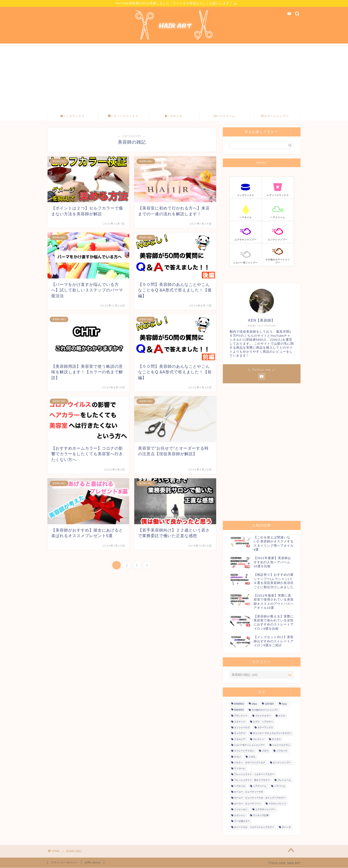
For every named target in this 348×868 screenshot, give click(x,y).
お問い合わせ (93, 863)
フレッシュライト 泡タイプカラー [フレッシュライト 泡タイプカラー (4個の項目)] (252, 780)
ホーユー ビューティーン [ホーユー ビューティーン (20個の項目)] (247, 804)
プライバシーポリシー (64, 863)
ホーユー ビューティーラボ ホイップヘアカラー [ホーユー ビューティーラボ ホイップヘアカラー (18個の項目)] (260, 798)
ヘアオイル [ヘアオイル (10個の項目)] (240, 786)
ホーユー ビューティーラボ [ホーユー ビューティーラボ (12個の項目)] (249, 792)
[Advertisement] (174, 77)
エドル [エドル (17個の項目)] (282, 716)
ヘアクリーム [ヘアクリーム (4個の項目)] (260, 786)
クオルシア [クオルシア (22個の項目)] (240, 739)
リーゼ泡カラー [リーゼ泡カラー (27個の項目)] (242, 822)
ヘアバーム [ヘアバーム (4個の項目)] (280, 786)
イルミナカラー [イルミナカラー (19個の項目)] (263, 716)
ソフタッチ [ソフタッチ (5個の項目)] (282, 751)
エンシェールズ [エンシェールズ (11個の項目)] (242, 728)
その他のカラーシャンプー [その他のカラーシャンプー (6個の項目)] (265, 710)
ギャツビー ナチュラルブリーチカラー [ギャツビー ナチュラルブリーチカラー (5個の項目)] (272, 734)
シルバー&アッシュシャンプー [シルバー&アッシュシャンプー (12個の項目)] (249, 745)
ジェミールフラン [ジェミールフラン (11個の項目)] (281, 745)
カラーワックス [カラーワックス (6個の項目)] (265, 728)
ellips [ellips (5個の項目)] (254, 704)
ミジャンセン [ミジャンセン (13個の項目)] (241, 810)
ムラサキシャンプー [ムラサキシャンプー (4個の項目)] (265, 810)
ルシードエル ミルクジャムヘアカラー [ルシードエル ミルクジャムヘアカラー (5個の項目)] (254, 827)
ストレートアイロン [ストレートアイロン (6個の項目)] (244, 751)
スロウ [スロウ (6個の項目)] (265, 751)
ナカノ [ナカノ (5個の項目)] (237, 757)
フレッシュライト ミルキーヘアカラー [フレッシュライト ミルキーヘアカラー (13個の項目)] (254, 775)
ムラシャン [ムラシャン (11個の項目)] (240, 816)
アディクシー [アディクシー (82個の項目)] (241, 716)
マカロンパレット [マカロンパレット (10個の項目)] (277, 804)
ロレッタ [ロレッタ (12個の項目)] (286, 827)
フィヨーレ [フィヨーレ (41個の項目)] (240, 769)
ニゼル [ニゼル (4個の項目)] (252, 757)
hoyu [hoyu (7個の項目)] (284, 704)
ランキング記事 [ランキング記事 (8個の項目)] (261, 816)
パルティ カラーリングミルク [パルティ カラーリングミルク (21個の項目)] (250, 763)
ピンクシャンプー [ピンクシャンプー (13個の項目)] (282, 763)
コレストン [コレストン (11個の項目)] (259, 739)
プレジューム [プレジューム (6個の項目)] (284, 780)
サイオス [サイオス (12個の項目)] (276, 739)
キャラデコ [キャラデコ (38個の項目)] (240, 734)
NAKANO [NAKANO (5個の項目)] (239, 710)
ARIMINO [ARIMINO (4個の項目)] (239, 704)
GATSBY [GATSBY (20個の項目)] (269, 704)
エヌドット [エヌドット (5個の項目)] (240, 722)
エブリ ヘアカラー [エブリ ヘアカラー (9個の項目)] (263, 722)
